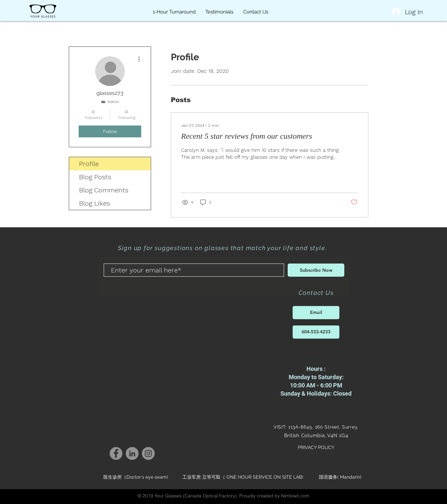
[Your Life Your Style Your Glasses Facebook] (116, 453)
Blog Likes (94, 203)
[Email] (316, 313)
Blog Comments (104, 190)
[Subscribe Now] (316, 270)
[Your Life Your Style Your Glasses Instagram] (148, 453)
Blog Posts (95, 177)
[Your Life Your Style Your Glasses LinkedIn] (132, 453)
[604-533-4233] (316, 332)
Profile (89, 164)
